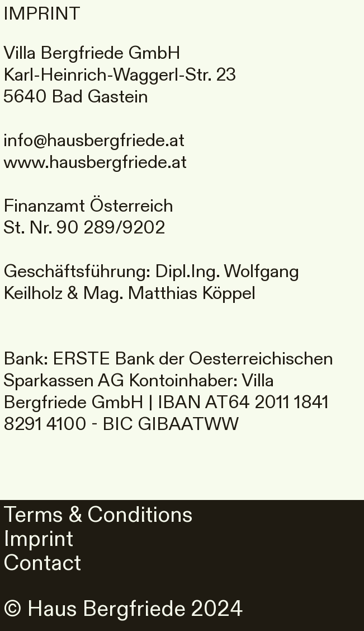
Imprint (38, 539)
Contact (42, 563)
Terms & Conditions (101, 515)
